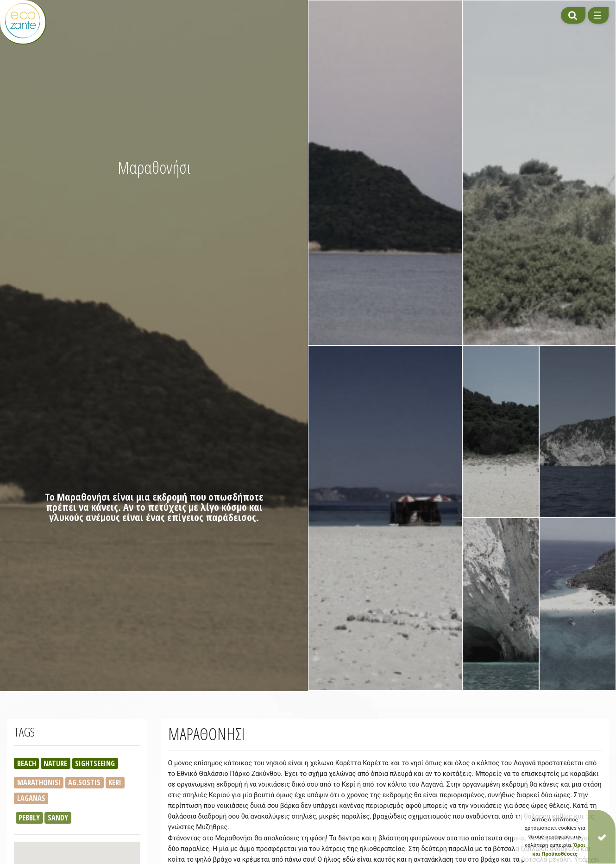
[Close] (602, 837)
